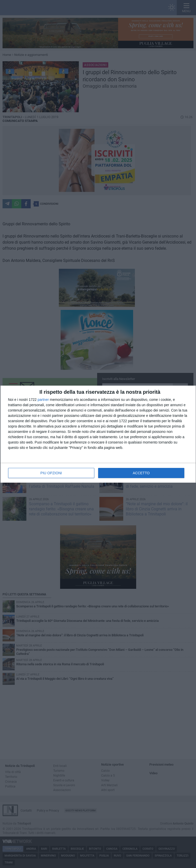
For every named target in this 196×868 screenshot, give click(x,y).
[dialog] (98, 434)
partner (43, 400)
